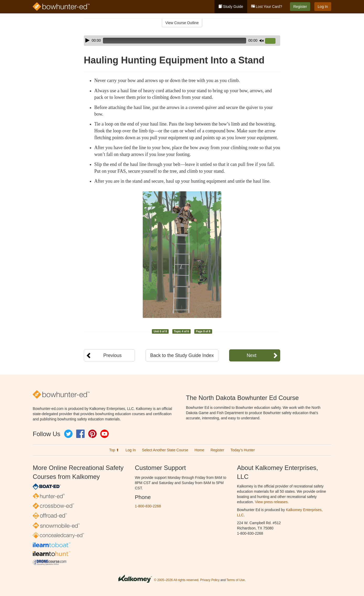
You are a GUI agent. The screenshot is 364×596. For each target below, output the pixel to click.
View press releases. (272, 502)
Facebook (80, 434)
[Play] (87, 40)
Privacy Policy (210, 580)
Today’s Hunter (243, 450)
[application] (182, 41)
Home (199, 450)
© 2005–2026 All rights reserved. (177, 580)
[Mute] (262, 41)
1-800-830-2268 (148, 506)
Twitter (68, 434)
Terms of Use (236, 580)
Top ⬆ (114, 450)
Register (300, 7)
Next (252, 355)
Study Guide (231, 7)
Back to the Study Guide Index (182, 355)
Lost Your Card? (267, 7)
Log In (323, 7)
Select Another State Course (165, 450)
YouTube (104, 434)
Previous (112, 355)
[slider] (175, 41)
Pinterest (92, 434)
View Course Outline (182, 23)
